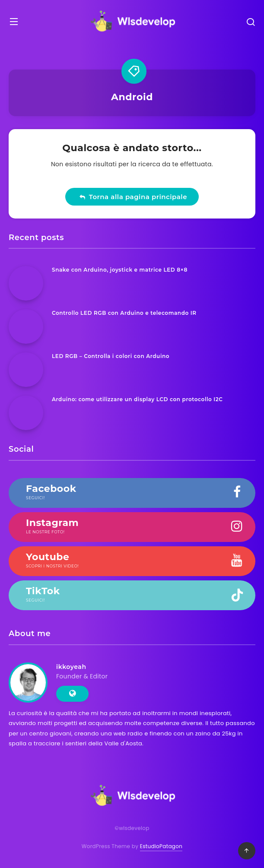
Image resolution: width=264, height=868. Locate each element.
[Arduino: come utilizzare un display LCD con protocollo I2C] (26, 413)
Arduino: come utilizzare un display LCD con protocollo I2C (137, 399)
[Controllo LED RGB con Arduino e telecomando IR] (26, 326)
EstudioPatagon (161, 846)
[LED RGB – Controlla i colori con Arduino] (26, 370)
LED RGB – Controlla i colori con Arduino (111, 356)
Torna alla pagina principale (133, 197)
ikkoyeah (71, 667)
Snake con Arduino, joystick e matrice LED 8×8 (120, 270)
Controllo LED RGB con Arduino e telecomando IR (124, 313)
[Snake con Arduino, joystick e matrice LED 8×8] (26, 283)
